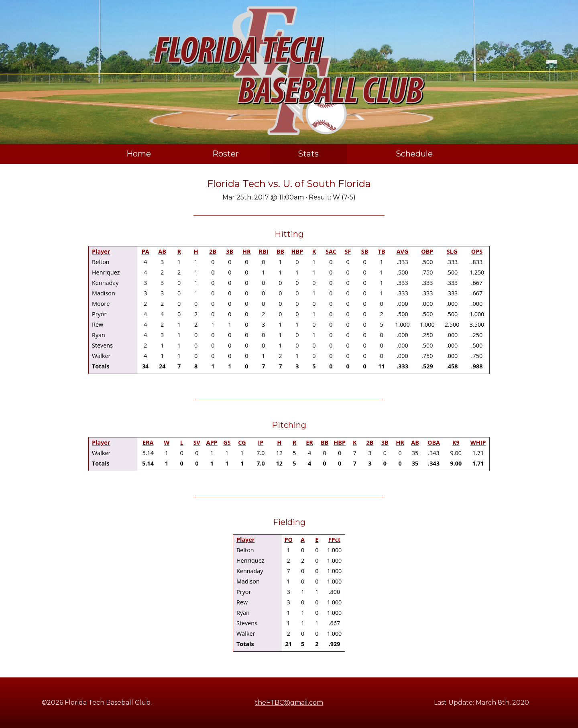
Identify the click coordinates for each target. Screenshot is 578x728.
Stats (308, 154)
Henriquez (106, 272)
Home (139, 154)
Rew (98, 324)
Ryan (99, 335)
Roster (226, 154)
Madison (104, 293)
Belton (101, 262)
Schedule (414, 154)
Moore (101, 304)
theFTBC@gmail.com (289, 703)
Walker (101, 356)
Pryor (99, 314)
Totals (101, 366)
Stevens (102, 345)
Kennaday (105, 283)
